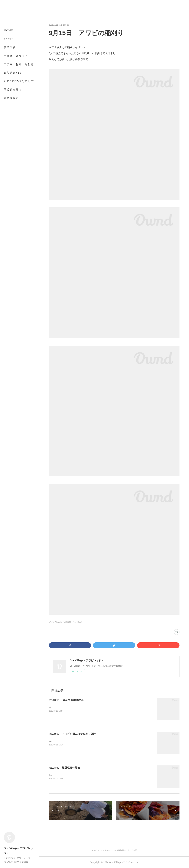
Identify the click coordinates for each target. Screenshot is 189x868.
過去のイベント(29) (74, 622)
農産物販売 (11, 98)
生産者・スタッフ (16, 56)
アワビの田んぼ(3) (57, 622)
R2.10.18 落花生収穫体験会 (66, 700)
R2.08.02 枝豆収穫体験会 (65, 768)
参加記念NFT (13, 73)
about (8, 39)
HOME (8, 30)
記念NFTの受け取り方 (19, 81)
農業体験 (10, 47)
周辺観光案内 (13, 89)
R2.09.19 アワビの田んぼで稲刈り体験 (72, 734)
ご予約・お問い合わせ (19, 64)
